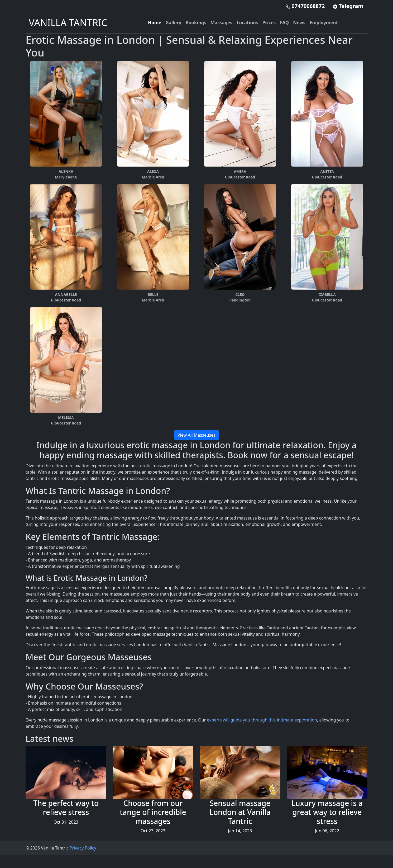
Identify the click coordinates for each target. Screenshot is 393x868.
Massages (221, 23)
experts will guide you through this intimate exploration (262, 720)
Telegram (348, 6)
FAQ (284, 23)
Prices (269, 23)
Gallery (173, 23)
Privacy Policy (83, 848)
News (299, 23)
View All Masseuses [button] (196, 435)
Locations (247, 23)
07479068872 (305, 6)
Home (155, 23)
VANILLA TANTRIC (68, 23)
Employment (324, 23)
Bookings (196, 23)
